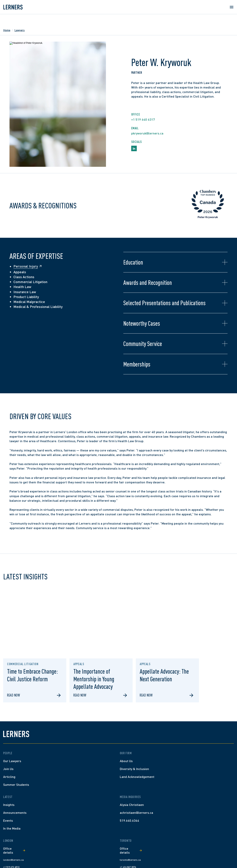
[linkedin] (218, 856)
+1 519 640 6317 (143, 119)
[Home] (38, 762)
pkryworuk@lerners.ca (147, 133)
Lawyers (26, 30)
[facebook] (203, 856)
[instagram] (211, 856)
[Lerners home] (19, 19)
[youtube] (225, 856)
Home (13, 30)
